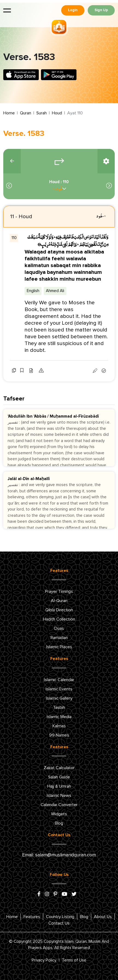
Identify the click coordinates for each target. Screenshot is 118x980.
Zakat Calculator (59, 768)
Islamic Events (59, 689)
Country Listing (60, 917)
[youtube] (64, 894)
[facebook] (39, 894)
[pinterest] (55, 894)
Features (32, 917)
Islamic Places (59, 647)
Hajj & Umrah (59, 786)
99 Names (59, 735)
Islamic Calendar (59, 680)
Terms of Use (74, 960)
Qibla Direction (59, 610)
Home (9, 113)
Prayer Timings (59, 591)
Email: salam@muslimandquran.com (59, 855)
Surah (42, 113)
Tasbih (59, 707)
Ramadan (59, 638)
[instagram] (47, 894)
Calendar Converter (59, 805)
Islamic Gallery (59, 698)
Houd (57, 113)
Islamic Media (59, 717)
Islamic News (59, 796)
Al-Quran (59, 601)
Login (73, 10)
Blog (59, 823)
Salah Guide (59, 777)
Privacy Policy (44, 960)
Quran (26, 113)
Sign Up (101, 10)
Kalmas (59, 726)
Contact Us (59, 923)
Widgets (59, 814)
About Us (103, 917)
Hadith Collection (59, 619)
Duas (59, 628)
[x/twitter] (74, 894)
